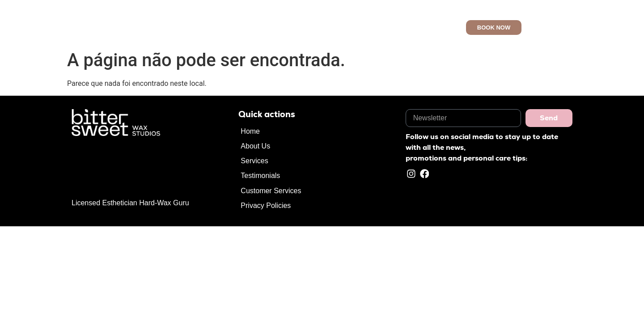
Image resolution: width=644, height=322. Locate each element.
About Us (276, 28)
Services (314, 28)
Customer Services (403, 28)
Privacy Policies (266, 205)
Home (243, 28)
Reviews (350, 28)
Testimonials (260, 176)
